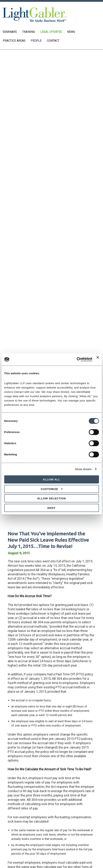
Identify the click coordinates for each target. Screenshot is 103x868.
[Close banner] (98, 359)
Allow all (51, 479)
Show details (83, 469)
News (71, 32)
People (36, 41)
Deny (52, 508)
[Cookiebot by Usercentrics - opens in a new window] (77, 359)
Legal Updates (51, 32)
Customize (52, 489)
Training (29, 32)
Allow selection (52, 498)
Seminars (10, 32)
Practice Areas (14, 41)
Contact (53, 41)
